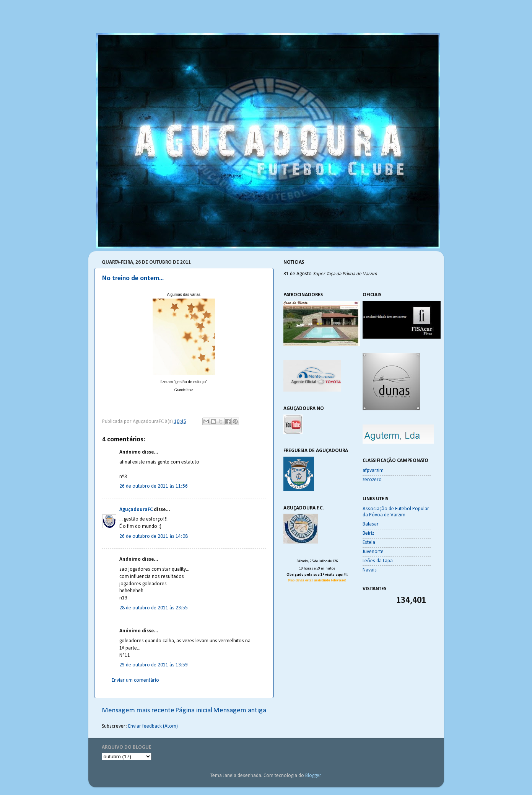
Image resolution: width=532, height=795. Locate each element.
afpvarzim (373, 471)
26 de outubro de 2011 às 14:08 (154, 536)
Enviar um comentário (135, 680)
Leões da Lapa (378, 561)
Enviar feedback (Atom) (153, 726)
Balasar (371, 524)
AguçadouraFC (136, 510)
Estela (369, 543)
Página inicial (194, 711)
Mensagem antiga (240, 711)
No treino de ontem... (133, 278)
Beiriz (368, 533)
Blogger (313, 776)
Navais (370, 570)
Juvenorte (373, 552)
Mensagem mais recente (138, 711)
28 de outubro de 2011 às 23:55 (154, 608)
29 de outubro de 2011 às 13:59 (154, 665)
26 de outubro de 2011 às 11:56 (154, 486)
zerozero (372, 480)
